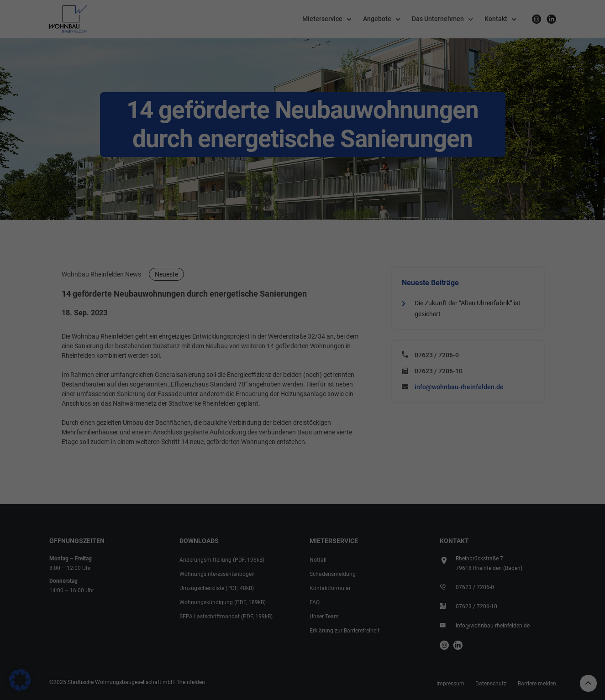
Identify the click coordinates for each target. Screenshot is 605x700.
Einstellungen (170, 360)
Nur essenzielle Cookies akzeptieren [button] (303, 434)
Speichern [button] (390, 407)
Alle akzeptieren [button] (215, 407)
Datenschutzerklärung (166, 350)
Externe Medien (342, 317)
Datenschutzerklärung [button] (350, 457)
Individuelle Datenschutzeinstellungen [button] (243, 457)
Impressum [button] (392, 457)
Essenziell (334, 259)
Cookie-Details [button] (306, 457)
